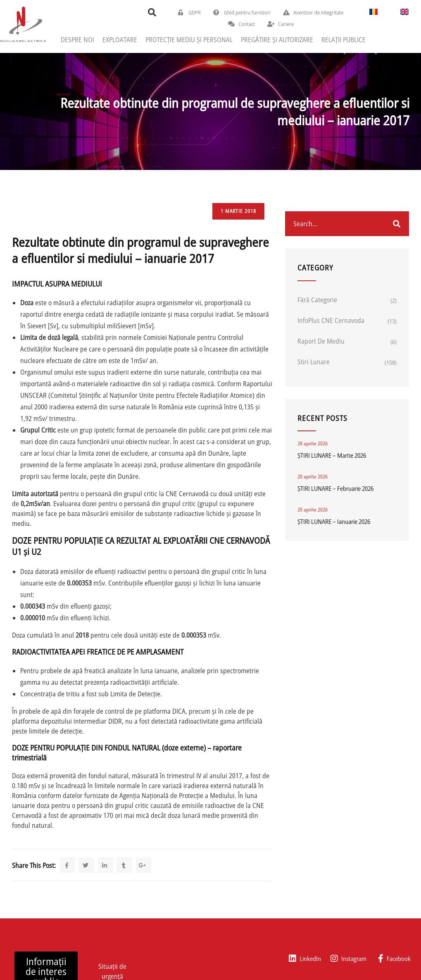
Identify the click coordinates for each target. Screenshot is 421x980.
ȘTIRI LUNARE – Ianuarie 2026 (334, 521)
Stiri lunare (314, 362)
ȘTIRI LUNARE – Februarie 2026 (335, 488)
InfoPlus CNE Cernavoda (331, 320)
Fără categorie (317, 300)
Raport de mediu (321, 341)
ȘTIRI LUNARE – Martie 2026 (332, 455)
